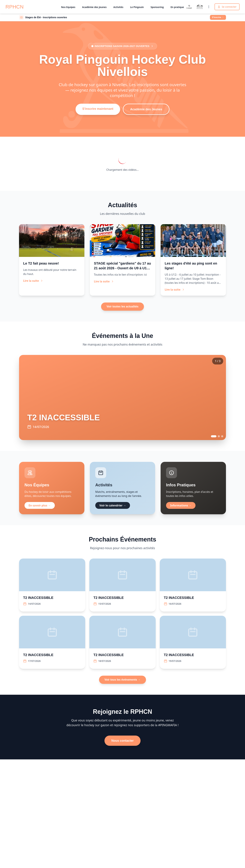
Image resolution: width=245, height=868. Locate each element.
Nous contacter (122, 741)
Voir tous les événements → (122, 680)
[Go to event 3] (222, 436)
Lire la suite (33, 281)
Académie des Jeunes (94, 7)
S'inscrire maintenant (98, 109)
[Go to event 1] (214, 436)
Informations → (181, 505)
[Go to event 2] (219, 436)
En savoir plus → (40, 505)
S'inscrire (218, 17)
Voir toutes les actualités (122, 306)
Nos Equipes (68, 7)
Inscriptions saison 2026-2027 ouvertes (122, 46)
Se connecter (227, 7)
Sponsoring (157, 7)
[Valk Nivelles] (200, 7)
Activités (118, 7)
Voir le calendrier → (113, 505)
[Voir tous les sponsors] (209, 7)
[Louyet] (189, 7)
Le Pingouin (137, 7)
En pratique (177, 7)
